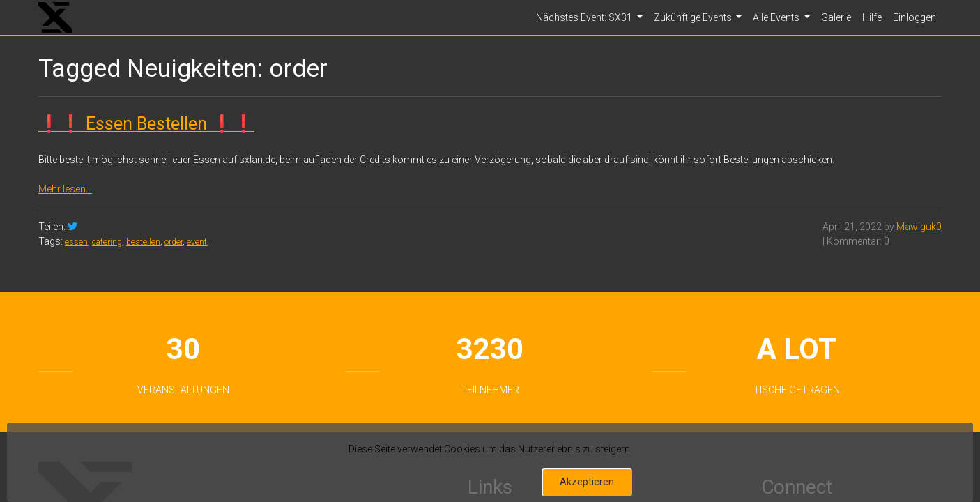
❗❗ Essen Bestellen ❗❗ (146, 124)
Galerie (836, 17)
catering (107, 242)
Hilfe (872, 17)
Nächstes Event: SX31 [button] (585, 17)
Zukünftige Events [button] (694, 17)
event (197, 242)
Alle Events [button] (777, 17)
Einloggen (914, 17)
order (174, 242)
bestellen (143, 242)
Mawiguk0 (919, 227)
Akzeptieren (587, 482)
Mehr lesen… (65, 189)
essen (76, 242)
